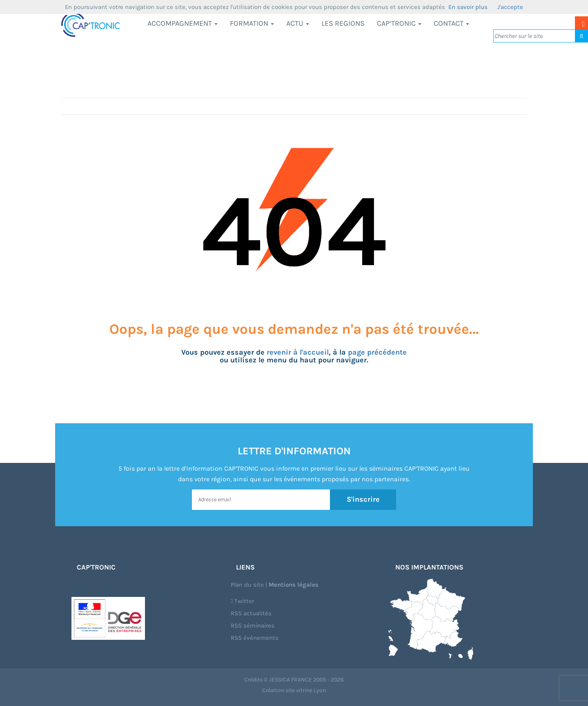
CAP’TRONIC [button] (399, 23)
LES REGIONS (343, 23)
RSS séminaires (253, 626)
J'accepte (510, 7)
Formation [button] (252, 23)
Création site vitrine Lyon (294, 690)
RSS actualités (251, 613)
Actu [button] (298, 23)
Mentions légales (294, 585)
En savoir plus (468, 7)
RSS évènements (255, 638)
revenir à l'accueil (298, 352)
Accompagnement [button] (183, 23)
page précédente (377, 352)
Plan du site (247, 585)
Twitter (242, 601)
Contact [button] (451, 23)
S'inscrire (363, 499)
